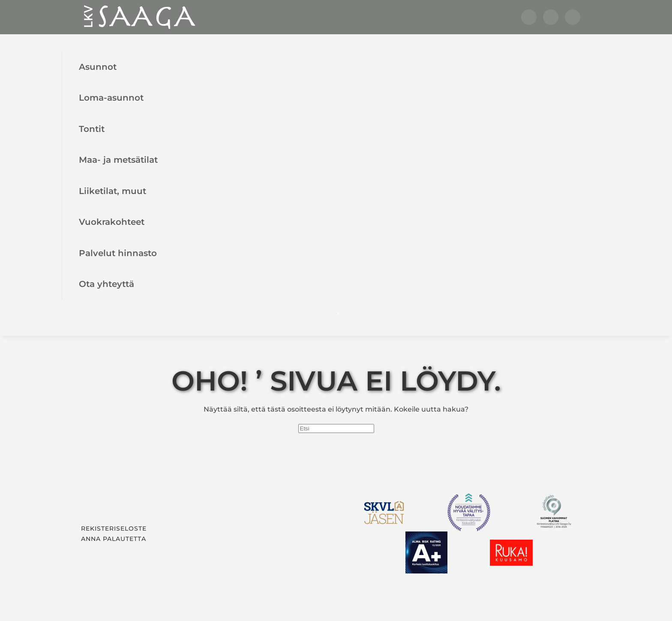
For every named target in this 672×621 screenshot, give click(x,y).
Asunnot (98, 67)
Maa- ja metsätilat (118, 160)
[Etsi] (336, 428)
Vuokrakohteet (112, 222)
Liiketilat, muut (112, 191)
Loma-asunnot (111, 97)
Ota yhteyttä (106, 284)
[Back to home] (139, 17)
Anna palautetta (114, 539)
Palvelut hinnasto (118, 253)
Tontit (92, 129)
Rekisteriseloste (114, 528)
